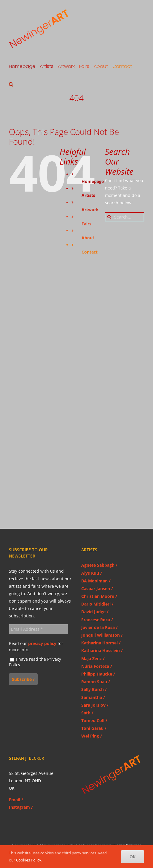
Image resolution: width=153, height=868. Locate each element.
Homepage (93, 181)
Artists (88, 195)
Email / (16, 800)
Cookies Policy (29, 860)
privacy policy (42, 643)
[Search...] (125, 217)
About (88, 238)
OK (133, 857)
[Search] (109, 217)
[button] (11, 84)
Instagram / (21, 807)
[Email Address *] (39, 629)
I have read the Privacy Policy (35, 662)
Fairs (86, 224)
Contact (90, 252)
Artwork (90, 210)
